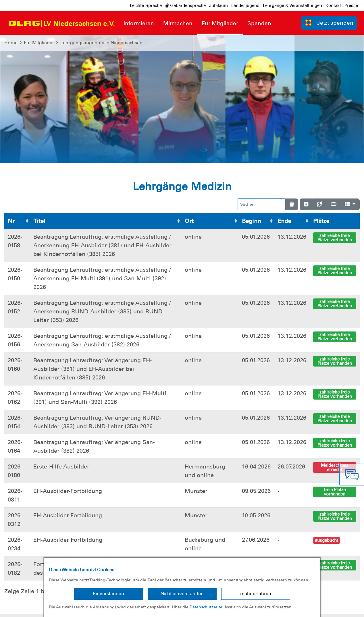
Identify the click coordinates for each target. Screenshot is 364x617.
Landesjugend (245, 5)
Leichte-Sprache (146, 5)
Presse (351, 5)
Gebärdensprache (185, 5)
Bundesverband (340, 608)
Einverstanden (108, 594)
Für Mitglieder (39, 43)
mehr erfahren (256, 594)
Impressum (19, 608)
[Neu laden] (319, 76)
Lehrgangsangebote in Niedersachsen (101, 43)
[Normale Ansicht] (334, 76)
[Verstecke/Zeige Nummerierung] (306, 76)
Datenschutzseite (206, 607)
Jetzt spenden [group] (329, 23)
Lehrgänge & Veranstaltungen (292, 5)
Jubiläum (218, 5)
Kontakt (333, 5)
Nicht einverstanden (182, 594)
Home (11, 43)
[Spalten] (350, 76)
